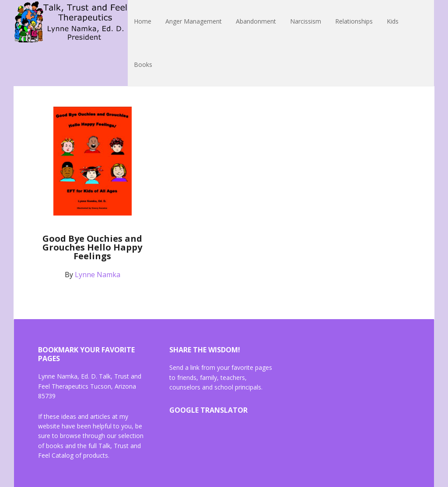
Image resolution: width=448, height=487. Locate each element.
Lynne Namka (71, 22)
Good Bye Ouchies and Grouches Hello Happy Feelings (92, 247)
